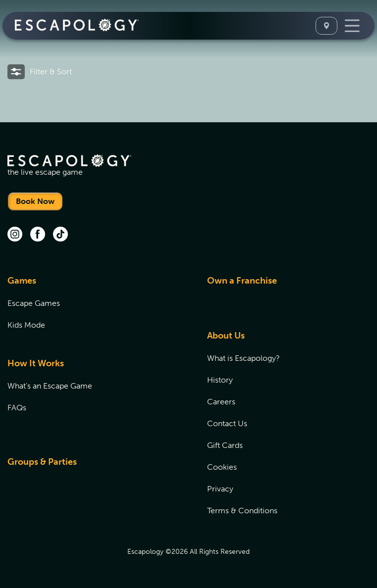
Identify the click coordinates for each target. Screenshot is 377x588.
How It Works (36, 363)
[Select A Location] (326, 26)
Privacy (220, 489)
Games (22, 281)
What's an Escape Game (50, 386)
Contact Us (227, 423)
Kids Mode (26, 325)
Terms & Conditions (242, 511)
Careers (221, 402)
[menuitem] (95, 309)
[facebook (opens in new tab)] (38, 235)
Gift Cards (225, 445)
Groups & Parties (42, 462)
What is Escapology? (243, 358)
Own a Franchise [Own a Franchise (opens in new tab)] (242, 281)
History (220, 380)
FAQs (17, 408)
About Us (226, 336)
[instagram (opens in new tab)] (15, 235)
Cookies (222, 467)
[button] (40, 72)
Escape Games (34, 303)
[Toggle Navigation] (352, 26)
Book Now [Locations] (35, 201)
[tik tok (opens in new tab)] (60, 235)
